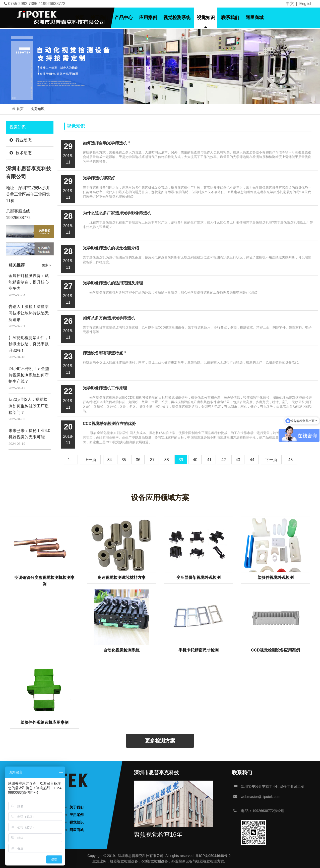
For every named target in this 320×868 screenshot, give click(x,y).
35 (124, 460)
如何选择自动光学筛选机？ (107, 143)
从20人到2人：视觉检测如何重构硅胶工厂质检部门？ (29, 406)
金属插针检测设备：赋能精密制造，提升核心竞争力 (29, 282)
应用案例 (148, 18)
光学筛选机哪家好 (99, 178)
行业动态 (21, 140)
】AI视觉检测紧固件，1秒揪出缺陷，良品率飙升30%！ (30, 344)
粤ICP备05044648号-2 (213, 856)
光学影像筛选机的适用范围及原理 (113, 283)
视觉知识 (206, 18)
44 (252, 460)
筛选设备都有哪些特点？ (105, 353)
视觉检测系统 (177, 18)
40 (195, 460)
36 (138, 460)
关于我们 (99, 18)
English (306, 4)
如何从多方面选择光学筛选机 (109, 318)
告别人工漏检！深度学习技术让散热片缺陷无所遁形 (29, 313)
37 (152, 460)
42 (224, 460)
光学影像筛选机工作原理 (105, 388)
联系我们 (230, 18)
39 (181, 460)
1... (71, 460)
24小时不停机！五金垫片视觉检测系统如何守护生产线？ (29, 375)
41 (209, 460)
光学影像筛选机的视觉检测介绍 (111, 248)
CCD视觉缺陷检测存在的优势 (109, 424)
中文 (290, 4)
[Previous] (90, 460)
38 (167, 460)
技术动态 (21, 153)
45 (290, 460)
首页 (80, 18)
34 (110, 460)
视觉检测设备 (127, 861)
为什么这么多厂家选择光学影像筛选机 (117, 213)
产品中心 (124, 18)
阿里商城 (254, 18)
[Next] (271, 460)
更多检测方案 (160, 741)
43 (238, 460)
